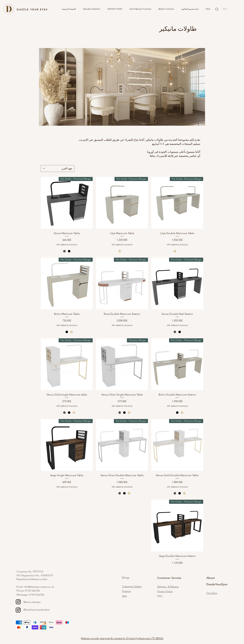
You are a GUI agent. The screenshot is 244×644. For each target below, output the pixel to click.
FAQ (160, 596)
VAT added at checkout (177, 245)
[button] (90, 9)
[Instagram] (18, 602)
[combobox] (58, 168)
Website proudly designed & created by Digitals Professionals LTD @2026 (122, 638)
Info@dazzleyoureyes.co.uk (39, 587)
